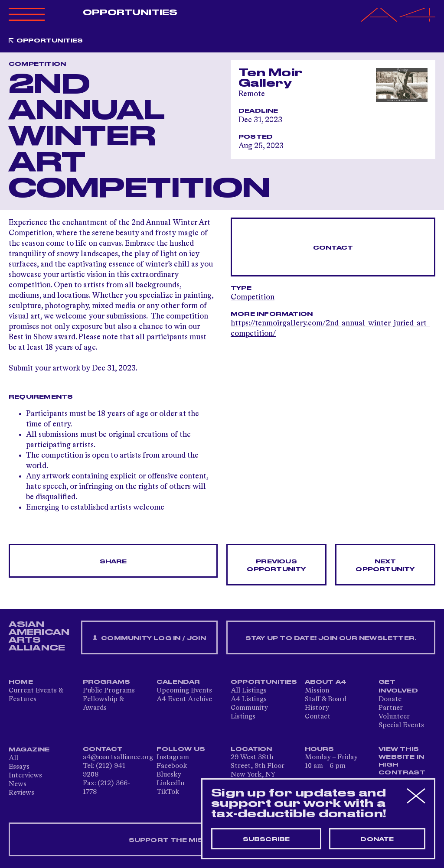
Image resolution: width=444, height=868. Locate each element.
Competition (253, 297)
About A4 (326, 682)
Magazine (29, 750)
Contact (333, 248)
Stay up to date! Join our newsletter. (331, 638)
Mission (317, 691)
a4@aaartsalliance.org (118, 757)
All (13, 758)
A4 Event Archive (184, 699)
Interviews (25, 776)
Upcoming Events (184, 691)
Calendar (178, 682)
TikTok (168, 792)
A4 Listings (249, 699)
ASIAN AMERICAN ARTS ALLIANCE (39, 636)
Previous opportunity (276, 566)
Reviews (21, 793)
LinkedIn (170, 783)
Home (21, 682)
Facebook (172, 766)
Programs (107, 682)
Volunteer (394, 717)
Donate (390, 699)
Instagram (173, 757)
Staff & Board (326, 699)
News (18, 784)
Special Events (401, 725)
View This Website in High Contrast (402, 761)
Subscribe (266, 839)
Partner (391, 708)
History (317, 708)
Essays (19, 767)
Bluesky (169, 775)
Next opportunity (385, 566)
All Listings (249, 691)
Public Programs (109, 691)
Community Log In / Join (149, 638)
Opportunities (130, 13)
